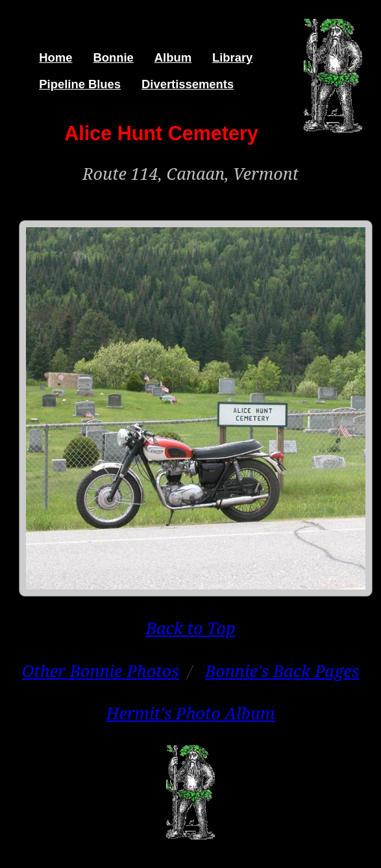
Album (173, 57)
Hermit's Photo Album (190, 713)
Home (55, 57)
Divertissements (188, 84)
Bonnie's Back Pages (282, 671)
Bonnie (113, 57)
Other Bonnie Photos (101, 671)
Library (232, 57)
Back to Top (190, 628)
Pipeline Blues (80, 84)
